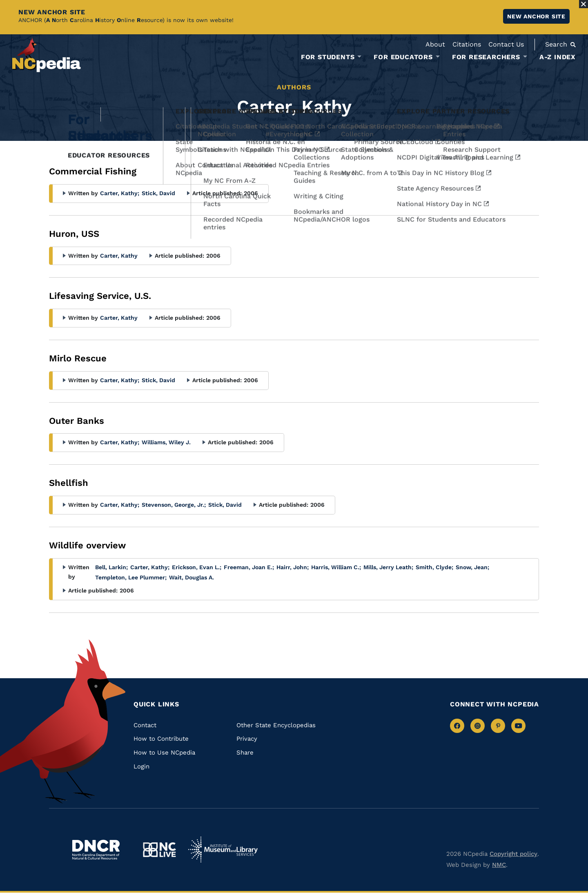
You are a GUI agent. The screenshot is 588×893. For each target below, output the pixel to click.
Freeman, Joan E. (249, 567)
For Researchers (486, 57)
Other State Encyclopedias (276, 725)
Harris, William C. (336, 567)
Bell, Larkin (111, 567)
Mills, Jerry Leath (388, 567)
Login (141, 766)
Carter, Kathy (120, 193)
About (435, 44)
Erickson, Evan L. (197, 567)
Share (245, 753)
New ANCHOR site (536, 16)
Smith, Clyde (434, 567)
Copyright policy (513, 854)
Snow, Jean (472, 567)
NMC (499, 865)
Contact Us (506, 44)
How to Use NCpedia (164, 753)
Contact (145, 725)
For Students (328, 57)
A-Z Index (558, 57)
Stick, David (158, 193)
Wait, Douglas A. (192, 577)
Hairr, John (293, 567)
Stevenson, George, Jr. (174, 505)
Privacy (247, 739)
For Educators (403, 57)
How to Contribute (161, 739)
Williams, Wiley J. (166, 442)
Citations (467, 44)
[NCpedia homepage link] (47, 55)
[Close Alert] (584, 4)
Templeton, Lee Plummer (131, 577)
